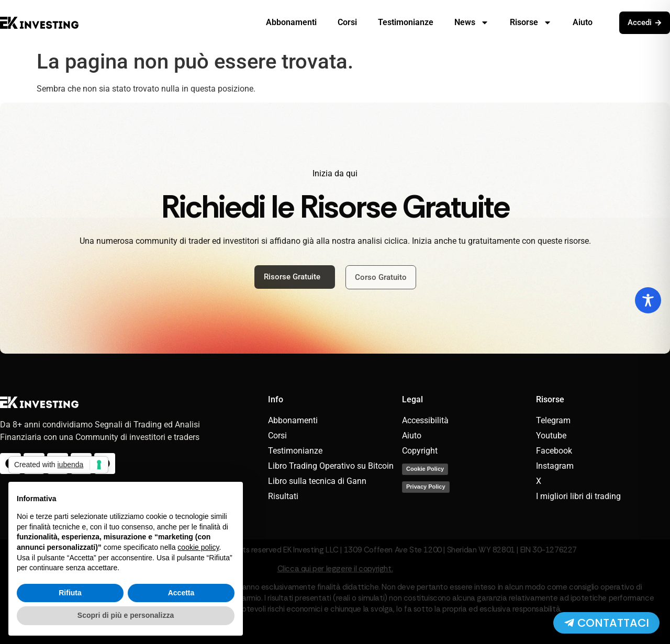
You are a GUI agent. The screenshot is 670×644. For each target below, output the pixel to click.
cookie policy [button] (198, 547)
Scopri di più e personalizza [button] (126, 615)
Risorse (531, 22)
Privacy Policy (426, 487)
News (472, 22)
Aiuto (583, 22)
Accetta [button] (181, 593)
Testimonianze (406, 22)
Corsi (347, 22)
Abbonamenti (291, 22)
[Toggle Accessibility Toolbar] (648, 300)
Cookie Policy (425, 469)
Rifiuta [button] (70, 593)
